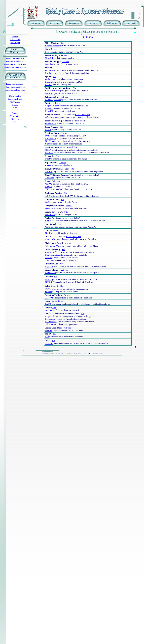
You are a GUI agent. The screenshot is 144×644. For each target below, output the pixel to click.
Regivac (49, 186)
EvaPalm (49, 108)
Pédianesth (50, 319)
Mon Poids (50, 239)
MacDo (48, 159)
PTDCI (48, 85)
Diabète (49, 202)
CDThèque (15, 102)
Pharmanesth (51, 322)
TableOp (49, 324)
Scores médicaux (15, 99)
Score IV (49, 153)
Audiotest (49, 310)
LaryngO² (49, 316)
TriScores (49, 189)
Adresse (66, 61)
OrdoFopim (50, 79)
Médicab (49, 93)
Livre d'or (15, 119)
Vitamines (50, 260)
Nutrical (49, 233)
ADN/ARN (50, 298)
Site (62, 43)
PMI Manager (51, 52)
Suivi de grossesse (53, 100)
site (75, 121)
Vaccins (49, 258)
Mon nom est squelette (55, 255)
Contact (15, 113)
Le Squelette (51, 273)
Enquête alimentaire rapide (57, 106)
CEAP (48, 150)
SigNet (48, 144)
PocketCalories (51, 227)
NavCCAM (50, 214)
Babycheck (50, 208)
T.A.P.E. (49, 171)
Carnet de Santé (52, 91)
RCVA (48, 130)
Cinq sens (49, 252)
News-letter (15, 116)
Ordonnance (51, 123)
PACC (48, 304)
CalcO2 (49, 184)
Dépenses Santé (52, 117)
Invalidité (49, 73)
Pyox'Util (49, 111)
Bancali (49, 330)
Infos (15, 122)
